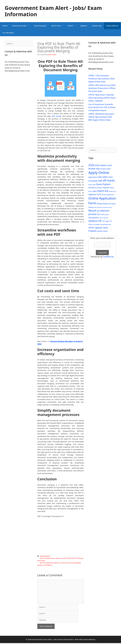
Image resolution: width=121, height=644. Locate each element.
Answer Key (97, 26)
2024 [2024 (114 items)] (91, 165)
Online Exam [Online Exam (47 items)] (102, 204)
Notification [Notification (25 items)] (112, 191)
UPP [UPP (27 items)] (103, 221)
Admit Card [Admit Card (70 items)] (106, 165)
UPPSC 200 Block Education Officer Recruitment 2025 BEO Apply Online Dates (101, 117)
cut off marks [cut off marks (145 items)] (106, 181)
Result (73, 26)
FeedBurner (108, 257)
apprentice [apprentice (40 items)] (93, 177)
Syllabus (84, 26)
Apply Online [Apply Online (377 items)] (99, 173)
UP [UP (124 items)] (100, 221)
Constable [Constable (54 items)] (93, 181)
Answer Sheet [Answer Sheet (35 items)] (105, 169)
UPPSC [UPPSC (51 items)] (91, 228)
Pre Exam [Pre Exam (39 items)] (112, 204)
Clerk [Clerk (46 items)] (111, 177)
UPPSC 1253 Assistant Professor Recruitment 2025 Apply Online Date (102, 79)
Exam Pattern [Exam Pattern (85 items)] (103, 184)
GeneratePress (89, 639)
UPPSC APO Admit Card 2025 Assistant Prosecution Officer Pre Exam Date (102, 88)
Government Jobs (22, 26)
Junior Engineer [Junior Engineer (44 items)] (103, 188)
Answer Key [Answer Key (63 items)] (94, 169)
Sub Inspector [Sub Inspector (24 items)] (104, 218)
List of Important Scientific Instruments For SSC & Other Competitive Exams (102, 107)
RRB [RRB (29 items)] (98, 211)
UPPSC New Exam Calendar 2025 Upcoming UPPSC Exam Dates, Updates (102, 98)
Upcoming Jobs (40, 26)
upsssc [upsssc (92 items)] (99, 228)
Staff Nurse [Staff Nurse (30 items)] (105, 214)
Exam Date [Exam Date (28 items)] (92, 185)
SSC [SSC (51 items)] (99, 214)
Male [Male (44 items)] (95, 191)
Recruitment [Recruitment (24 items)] (98, 207)
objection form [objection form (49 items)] (95, 194)
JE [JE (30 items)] (96, 188)
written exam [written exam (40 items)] (102, 231)
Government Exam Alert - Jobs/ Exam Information (53, 11)
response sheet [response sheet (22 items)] (107, 207)
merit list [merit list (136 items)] (103, 191)
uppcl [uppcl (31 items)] (107, 221)
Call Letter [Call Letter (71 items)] (103, 177)
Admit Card (58, 26)
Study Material (112, 26)
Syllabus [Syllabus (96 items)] (93, 221)
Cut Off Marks (8, 33)
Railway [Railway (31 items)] (91, 207)
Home (5, 26)
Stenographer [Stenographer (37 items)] (94, 218)
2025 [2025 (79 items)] (97, 165)
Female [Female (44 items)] (91, 188)
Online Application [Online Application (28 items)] (108, 195)
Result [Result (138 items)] (92, 210)
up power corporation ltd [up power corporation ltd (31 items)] (102, 224)
